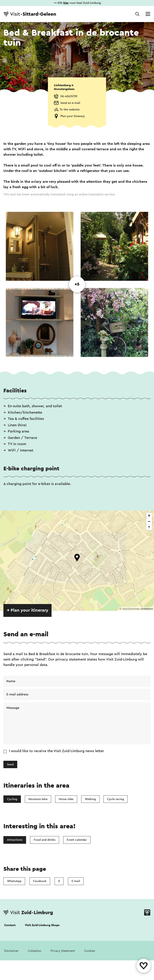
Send (10, 764)
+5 (77, 284)
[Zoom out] (149, 521)
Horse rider (66, 799)
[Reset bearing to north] (149, 527)
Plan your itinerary (73, 116)
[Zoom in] (149, 516)
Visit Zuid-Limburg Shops (42, 925)
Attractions (15, 840)
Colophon (34, 951)
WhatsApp (14, 881)
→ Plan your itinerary (27, 610)
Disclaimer (11, 951)
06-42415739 (69, 96)
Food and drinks (45, 840)
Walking (90, 799)
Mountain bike (38, 799)
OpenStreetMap (131, 609)
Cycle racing (115, 799)
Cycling (12, 799)
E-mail (76, 881)
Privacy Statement (63, 951)
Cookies (90, 951)
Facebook (40, 881)
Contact (10, 925)
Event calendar (77, 840)
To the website (70, 110)
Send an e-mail (70, 103)
